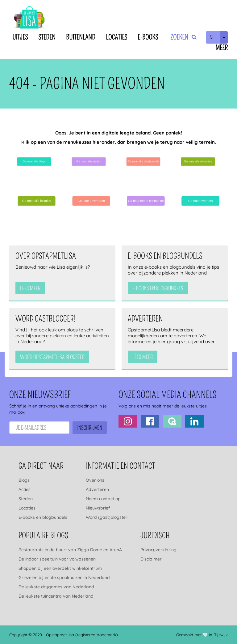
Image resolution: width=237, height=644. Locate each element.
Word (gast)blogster (107, 517)
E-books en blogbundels (43, 517)
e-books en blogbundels (158, 288)
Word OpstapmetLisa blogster (52, 357)
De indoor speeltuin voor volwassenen (57, 559)
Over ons (95, 480)
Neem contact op (103, 499)
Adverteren (97, 489)
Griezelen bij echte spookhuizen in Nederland (64, 578)
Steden (47, 37)
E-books (148, 37)
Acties (25, 489)
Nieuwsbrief (98, 508)
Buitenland (81, 37)
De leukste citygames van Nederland (56, 587)
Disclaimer (151, 559)
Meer (222, 48)
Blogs (24, 480)
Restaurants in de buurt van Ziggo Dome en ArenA (70, 550)
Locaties (116, 37)
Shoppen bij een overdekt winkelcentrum (60, 568)
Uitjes (20, 37)
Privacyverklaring (158, 550)
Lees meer (30, 288)
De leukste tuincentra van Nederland (56, 596)
